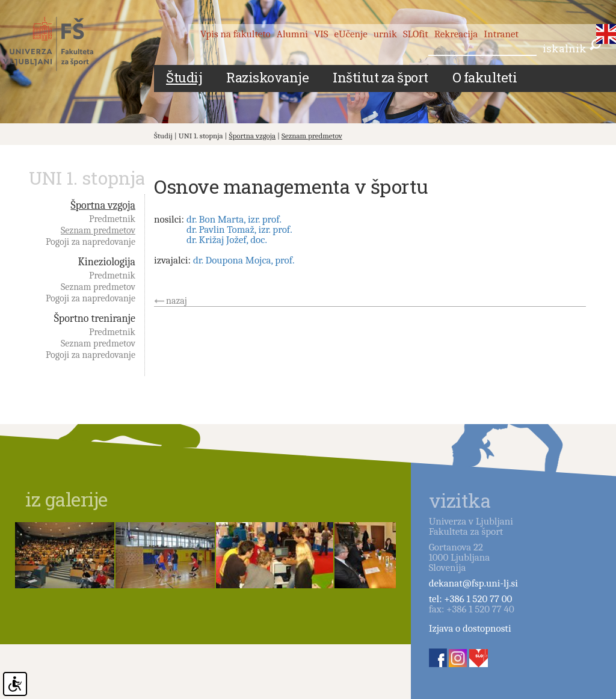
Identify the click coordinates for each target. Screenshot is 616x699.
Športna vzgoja (253, 136)
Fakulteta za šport (62, 44)
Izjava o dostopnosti (470, 628)
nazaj (177, 301)
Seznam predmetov (312, 136)
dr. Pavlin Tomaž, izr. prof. (239, 229)
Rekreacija (456, 34)
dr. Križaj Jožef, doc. (227, 240)
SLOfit (416, 34)
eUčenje (351, 34)
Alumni (292, 34)
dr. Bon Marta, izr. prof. (234, 219)
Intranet (501, 34)
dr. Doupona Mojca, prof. (244, 260)
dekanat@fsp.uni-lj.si (473, 583)
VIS (321, 34)
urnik (385, 34)
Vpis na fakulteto (236, 34)
